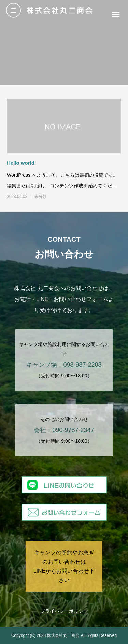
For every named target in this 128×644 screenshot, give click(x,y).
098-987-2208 (82, 365)
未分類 (41, 197)
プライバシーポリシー (64, 611)
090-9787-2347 (73, 430)
